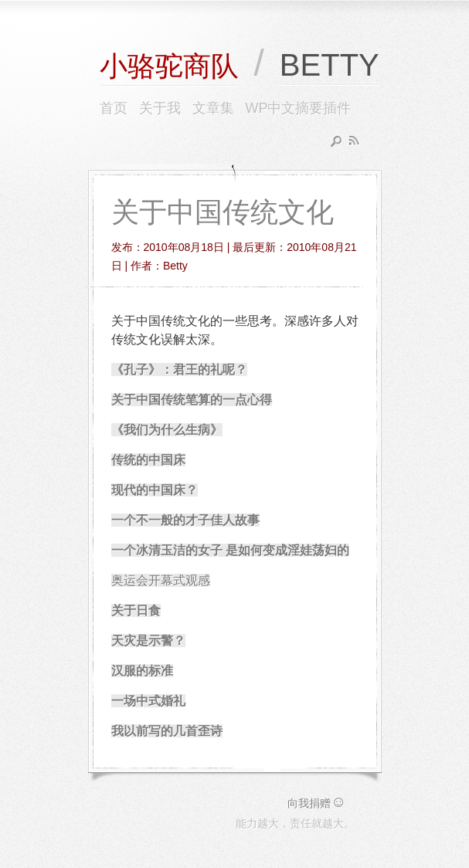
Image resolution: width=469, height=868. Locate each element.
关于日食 (136, 610)
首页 (114, 108)
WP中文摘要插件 (299, 108)
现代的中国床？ (155, 490)
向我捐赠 (317, 803)
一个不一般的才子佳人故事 (185, 520)
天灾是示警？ (148, 641)
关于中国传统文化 (223, 212)
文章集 (213, 108)
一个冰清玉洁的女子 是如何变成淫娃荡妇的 (230, 550)
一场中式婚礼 (148, 701)
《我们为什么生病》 (167, 430)
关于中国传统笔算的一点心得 (192, 400)
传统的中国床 (148, 460)
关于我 (160, 108)
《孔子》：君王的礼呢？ (179, 370)
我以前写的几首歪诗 (167, 731)
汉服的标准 (142, 671)
